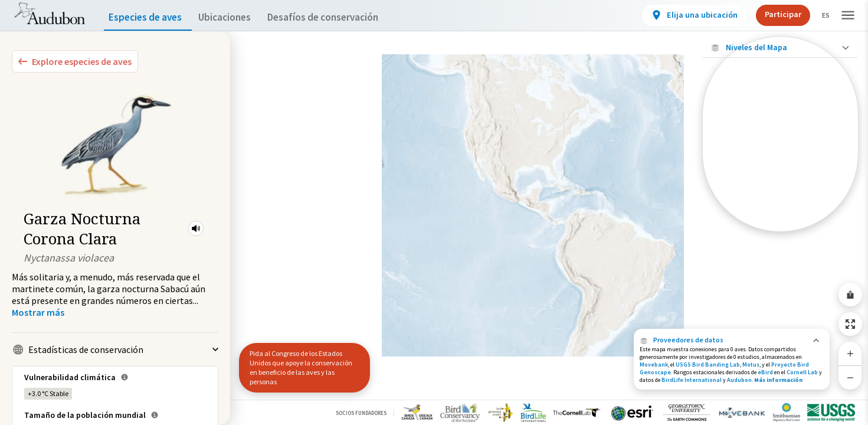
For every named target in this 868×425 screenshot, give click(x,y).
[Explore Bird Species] (75, 61)
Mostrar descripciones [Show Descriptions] (780, 235)
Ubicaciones (235, 17)
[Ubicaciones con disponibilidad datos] (780, 123)
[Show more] (38, 312)
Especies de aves (148, 17)
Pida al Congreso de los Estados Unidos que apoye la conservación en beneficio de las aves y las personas (301, 367)
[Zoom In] (850, 354)
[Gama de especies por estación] (780, 163)
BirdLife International (692, 380)
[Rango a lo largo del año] (780, 224)
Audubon (739, 380)
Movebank (654, 364)
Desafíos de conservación (341, 17)
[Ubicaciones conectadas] (780, 143)
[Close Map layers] (780, 48)
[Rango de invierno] (780, 204)
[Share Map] (850, 295)
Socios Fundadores (361, 413)
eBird (765, 372)
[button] (196, 228)
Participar (773, 14)
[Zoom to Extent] (850, 324)
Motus (751, 364)
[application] (434, 212)
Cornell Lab (802, 372)
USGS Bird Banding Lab (708, 364)
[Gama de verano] (780, 184)
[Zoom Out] (850, 377)
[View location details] (684, 15)
